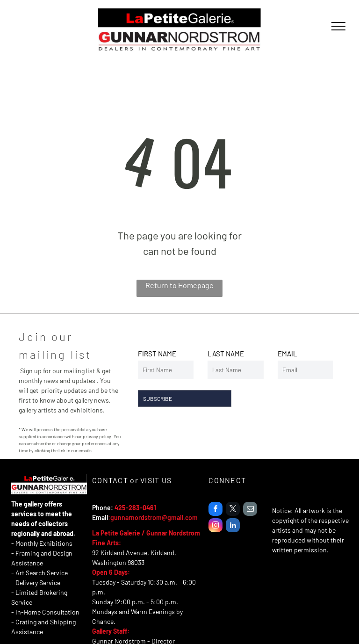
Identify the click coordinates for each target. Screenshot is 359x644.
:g (111, 517)
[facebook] (215, 510)
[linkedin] (233, 526)
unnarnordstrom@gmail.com (156, 517)
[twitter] (233, 510)
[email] (250, 510)
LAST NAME (226, 354)
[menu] (338, 26)
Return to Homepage (179, 285)
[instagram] (215, 526)
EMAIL (287, 354)
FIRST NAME (157, 354)
